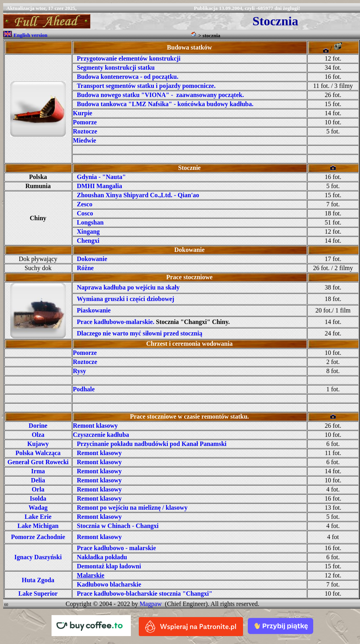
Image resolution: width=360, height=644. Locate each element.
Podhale (84, 389)
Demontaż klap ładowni (109, 566)
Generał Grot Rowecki (38, 462)
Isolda (38, 498)
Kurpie (83, 113)
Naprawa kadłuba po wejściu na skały (128, 287)
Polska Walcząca (38, 453)
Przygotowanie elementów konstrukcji (129, 58)
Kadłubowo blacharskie (109, 584)
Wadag (38, 508)
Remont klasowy (95, 426)
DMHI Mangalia (100, 186)
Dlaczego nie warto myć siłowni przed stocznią (140, 333)
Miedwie (85, 140)
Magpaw (151, 604)
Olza (38, 435)
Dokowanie (92, 259)
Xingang (88, 231)
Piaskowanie (94, 310)
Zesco (85, 204)
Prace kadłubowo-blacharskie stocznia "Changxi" (145, 594)
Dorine (38, 426)
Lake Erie (38, 517)
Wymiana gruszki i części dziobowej (126, 299)
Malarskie (91, 575)
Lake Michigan (38, 526)
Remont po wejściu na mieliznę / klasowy (132, 508)
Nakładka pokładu (102, 557)
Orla (38, 489)
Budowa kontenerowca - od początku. (128, 77)
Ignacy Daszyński (38, 557)
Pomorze (85, 122)
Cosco (85, 213)
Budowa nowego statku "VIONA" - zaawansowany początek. (160, 95)
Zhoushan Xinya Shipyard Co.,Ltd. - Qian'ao (138, 195)
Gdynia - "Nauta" (101, 177)
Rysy (79, 371)
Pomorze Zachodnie (38, 537)
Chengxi (88, 241)
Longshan (90, 222)
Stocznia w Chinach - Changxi (118, 526)
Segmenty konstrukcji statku (116, 68)
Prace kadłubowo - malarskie (117, 548)
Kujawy (38, 444)
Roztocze (85, 131)
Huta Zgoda (38, 580)
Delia (38, 480)
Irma (38, 471)
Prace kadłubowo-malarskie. (116, 322)
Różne (85, 268)
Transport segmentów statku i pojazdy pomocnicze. (146, 86)
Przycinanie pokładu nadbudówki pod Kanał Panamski (152, 444)
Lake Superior (38, 594)
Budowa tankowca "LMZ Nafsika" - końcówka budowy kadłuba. (165, 104)
